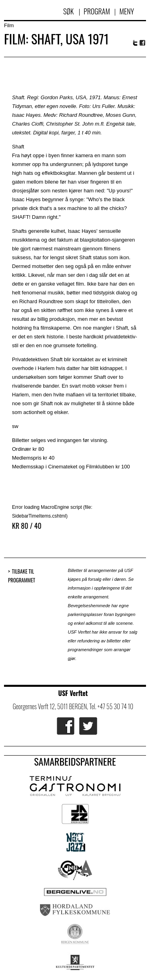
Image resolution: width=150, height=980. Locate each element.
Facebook (143, 43)
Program (97, 11)
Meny (127, 11)
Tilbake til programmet (22, 576)
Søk (69, 11)
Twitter (135, 43)
